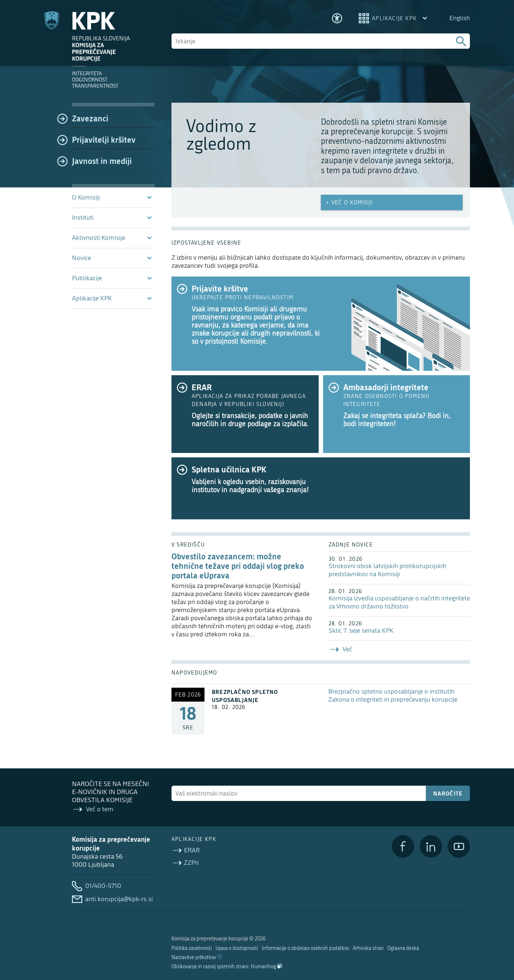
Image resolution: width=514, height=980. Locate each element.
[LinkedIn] (431, 846)
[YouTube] (459, 846)
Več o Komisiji (349, 202)
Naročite (448, 793)
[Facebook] (403, 846)
